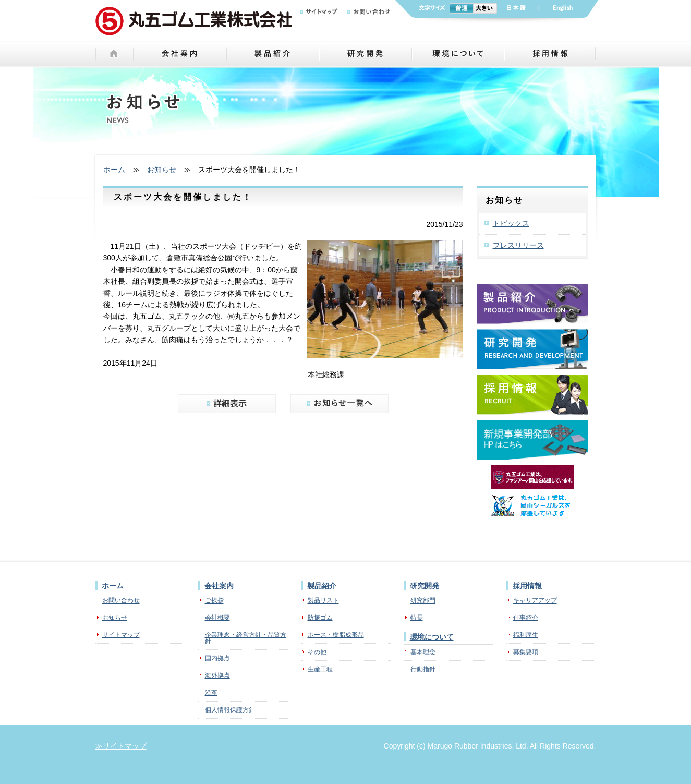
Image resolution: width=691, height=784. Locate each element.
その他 (317, 652)
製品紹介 (322, 586)
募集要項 (526, 652)
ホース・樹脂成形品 (336, 635)
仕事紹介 (526, 618)
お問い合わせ (121, 600)
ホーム (114, 170)
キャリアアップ (535, 600)
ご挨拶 (214, 600)
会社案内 (219, 586)
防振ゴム (320, 618)
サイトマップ (121, 635)
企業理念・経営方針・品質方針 (246, 638)
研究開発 (425, 586)
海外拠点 (217, 676)
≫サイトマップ (121, 746)
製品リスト (323, 600)
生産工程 (320, 669)
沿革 (211, 693)
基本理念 (423, 652)
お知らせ (162, 170)
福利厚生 (526, 635)
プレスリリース (518, 245)
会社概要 (217, 618)
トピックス (511, 223)
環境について (432, 637)
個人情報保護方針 (230, 710)
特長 (417, 618)
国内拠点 (217, 658)
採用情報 (527, 586)
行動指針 (423, 669)
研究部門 (423, 600)
